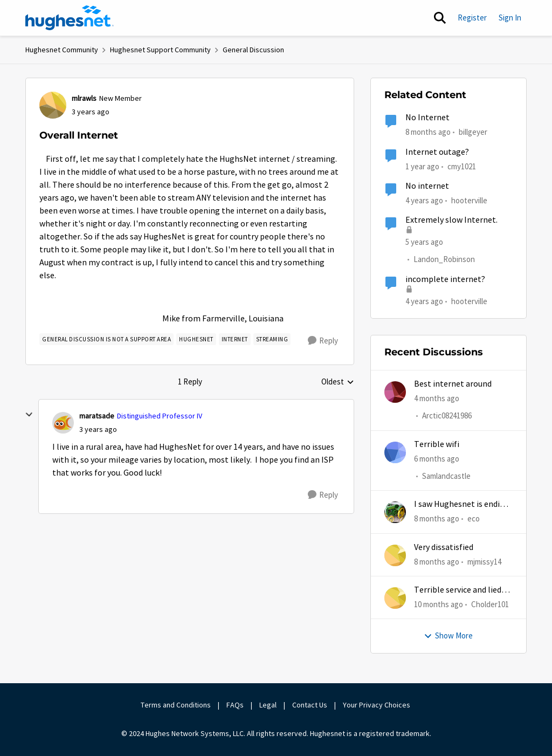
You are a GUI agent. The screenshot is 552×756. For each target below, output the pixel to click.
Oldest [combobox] (338, 382)
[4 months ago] (437, 399)
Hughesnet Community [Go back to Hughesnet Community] (62, 50)
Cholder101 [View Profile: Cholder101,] (490, 604)
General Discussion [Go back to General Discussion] (253, 50)
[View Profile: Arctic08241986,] (395, 392)
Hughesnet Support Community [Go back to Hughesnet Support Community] (160, 50)
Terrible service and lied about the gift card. (458, 590)
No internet (427, 186)
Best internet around (453, 384)
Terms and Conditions (176, 705)
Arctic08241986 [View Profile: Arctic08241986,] (447, 415)
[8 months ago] (437, 519)
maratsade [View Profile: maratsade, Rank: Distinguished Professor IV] (97, 416)
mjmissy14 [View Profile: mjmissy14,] (484, 561)
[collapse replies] (29, 415)
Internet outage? (437, 152)
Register (472, 18)
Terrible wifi (437, 444)
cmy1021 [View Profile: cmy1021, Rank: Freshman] (462, 166)
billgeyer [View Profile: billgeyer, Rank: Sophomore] (473, 132)
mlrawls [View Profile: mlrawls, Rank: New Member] (84, 98)
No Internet (427, 118)
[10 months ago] (439, 605)
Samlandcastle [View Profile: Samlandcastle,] (446, 476)
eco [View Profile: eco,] (474, 518)
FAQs (235, 705)
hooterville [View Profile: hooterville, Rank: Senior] (469, 200)
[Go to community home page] (70, 18)
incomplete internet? (445, 279)
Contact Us (310, 705)
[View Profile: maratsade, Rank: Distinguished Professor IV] (63, 423)
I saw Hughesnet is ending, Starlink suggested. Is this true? (463, 504)
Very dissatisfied (444, 547)
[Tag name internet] (235, 339)
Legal (268, 705)
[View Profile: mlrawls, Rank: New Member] (53, 105)
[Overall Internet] (98, 429)
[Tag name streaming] (272, 339)
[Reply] (323, 341)
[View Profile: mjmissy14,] (395, 555)
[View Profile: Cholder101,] (395, 598)
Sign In (510, 18)
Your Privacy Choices (377, 705)
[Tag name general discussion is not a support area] (106, 339)
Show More (448, 635)
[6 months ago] (437, 459)
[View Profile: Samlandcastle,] (395, 452)
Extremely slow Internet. (451, 220)
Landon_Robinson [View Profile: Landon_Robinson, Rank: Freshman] (444, 260)
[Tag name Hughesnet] (196, 339)
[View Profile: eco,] (395, 512)
